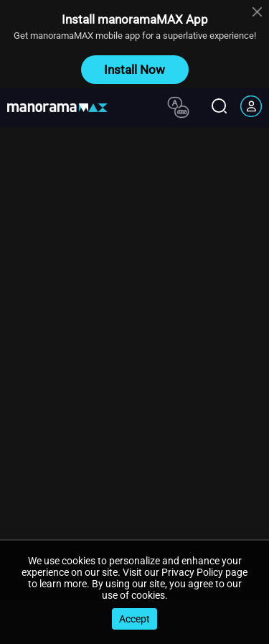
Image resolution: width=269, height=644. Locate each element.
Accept (134, 619)
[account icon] (251, 108)
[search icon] (219, 107)
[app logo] (63, 108)
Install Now (134, 70)
